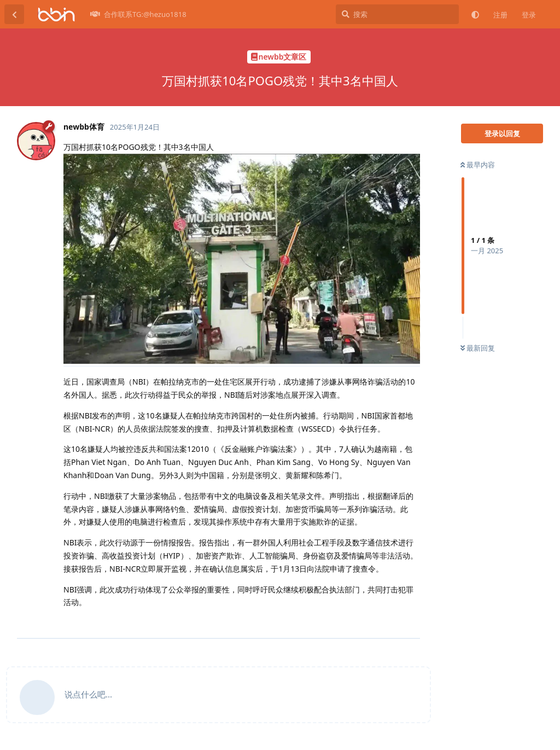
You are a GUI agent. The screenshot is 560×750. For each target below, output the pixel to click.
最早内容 (478, 165)
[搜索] (397, 14)
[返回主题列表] (14, 14)
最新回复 (478, 348)
